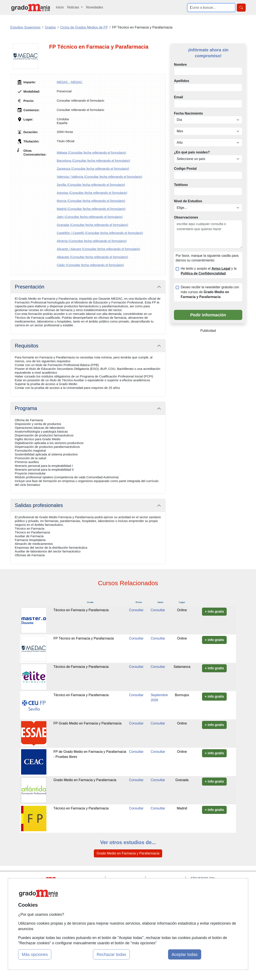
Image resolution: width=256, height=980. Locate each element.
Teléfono (181, 185)
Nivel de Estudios (188, 201)
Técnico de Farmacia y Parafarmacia (81, 667)
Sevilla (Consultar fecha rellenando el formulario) (91, 185)
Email (179, 97)
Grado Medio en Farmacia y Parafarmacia (85, 780)
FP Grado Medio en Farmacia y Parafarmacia (88, 723)
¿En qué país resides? (192, 152)
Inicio (60, 7)
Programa (26, 408)
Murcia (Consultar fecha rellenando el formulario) (91, 201)
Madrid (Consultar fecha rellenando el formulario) (91, 209)
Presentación (30, 287)
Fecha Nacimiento (188, 113)
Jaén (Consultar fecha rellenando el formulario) (90, 217)
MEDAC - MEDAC (70, 82)
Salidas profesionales (39, 505)
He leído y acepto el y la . (209, 271)
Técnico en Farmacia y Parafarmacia (81, 610)
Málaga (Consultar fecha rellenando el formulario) (91, 152)
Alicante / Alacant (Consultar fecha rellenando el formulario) (98, 249)
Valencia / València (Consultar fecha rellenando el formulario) (100, 177)
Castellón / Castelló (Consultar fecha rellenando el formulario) (100, 233)
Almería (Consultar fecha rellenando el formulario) (92, 241)
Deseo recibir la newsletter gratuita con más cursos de (210, 292)
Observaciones (186, 217)
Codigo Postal (185, 169)
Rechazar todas (111, 954)
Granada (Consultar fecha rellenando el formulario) (92, 225)
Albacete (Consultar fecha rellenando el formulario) (92, 257)
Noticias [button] (73, 7)
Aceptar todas (185, 954)
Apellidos (182, 81)
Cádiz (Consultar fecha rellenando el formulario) (90, 265)
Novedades (95, 7)
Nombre (180, 65)
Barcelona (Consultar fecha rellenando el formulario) (93, 161)
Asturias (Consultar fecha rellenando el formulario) (92, 193)
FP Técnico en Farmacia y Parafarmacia (84, 638)
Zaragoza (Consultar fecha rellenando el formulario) (93, 169)
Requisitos (27, 346)
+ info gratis (214, 612)
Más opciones (35, 954)
